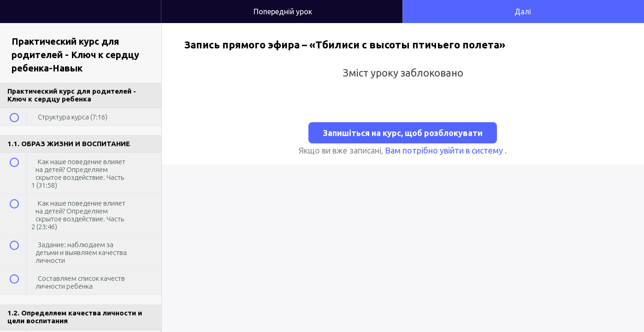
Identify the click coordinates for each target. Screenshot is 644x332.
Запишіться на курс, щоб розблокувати (403, 133)
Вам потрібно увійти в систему (445, 150)
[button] (145, 5)
